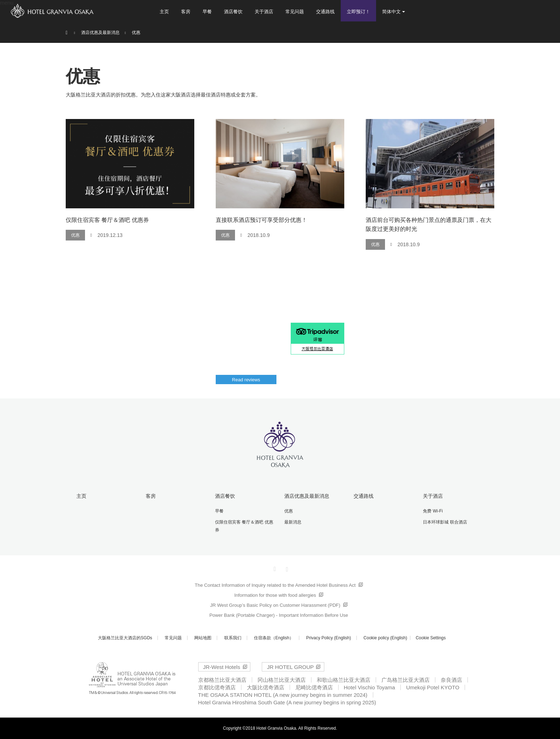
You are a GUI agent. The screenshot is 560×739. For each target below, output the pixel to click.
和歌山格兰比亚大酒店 (344, 680)
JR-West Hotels (222, 667)
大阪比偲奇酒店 (266, 687)
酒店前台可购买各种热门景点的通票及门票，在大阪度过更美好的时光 (429, 225)
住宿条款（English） (274, 638)
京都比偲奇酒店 (217, 687)
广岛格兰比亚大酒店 (406, 680)
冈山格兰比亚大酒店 (282, 680)
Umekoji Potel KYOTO (433, 687)
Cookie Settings (431, 638)
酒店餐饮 (233, 12)
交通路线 (325, 12)
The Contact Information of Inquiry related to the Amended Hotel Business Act (275, 585)
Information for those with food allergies (275, 595)
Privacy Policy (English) (328, 638)
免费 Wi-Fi (433, 511)
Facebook (274, 568)
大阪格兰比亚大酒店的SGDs (125, 638)
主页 (164, 12)
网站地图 (203, 638)
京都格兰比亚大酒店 (222, 680)
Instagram (286, 568)
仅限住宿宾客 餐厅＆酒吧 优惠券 (107, 220)
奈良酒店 (451, 680)
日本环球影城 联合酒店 (445, 522)
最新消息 (293, 522)
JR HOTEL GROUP (290, 667)
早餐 (207, 12)
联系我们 (233, 638)
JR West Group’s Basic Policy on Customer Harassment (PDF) (275, 605)
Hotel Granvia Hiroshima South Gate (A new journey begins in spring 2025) (287, 702)
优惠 (75, 235)
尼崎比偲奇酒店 (314, 687)
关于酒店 (264, 12)
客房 (186, 12)
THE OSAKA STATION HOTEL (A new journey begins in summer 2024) (283, 695)
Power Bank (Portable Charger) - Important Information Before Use (279, 615)
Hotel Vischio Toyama (370, 687)
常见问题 (295, 12)
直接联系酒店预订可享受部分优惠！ (261, 220)
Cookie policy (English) (385, 638)
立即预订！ (358, 12)
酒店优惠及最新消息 (307, 496)
